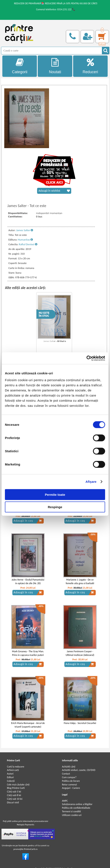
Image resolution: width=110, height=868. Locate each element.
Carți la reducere (16, 767)
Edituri (10, 777)
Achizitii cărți (69, 767)
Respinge (55, 507)
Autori (10, 774)
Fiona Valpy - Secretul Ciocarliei (80, 723)
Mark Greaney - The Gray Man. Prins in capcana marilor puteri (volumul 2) (28, 655)
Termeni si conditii (72, 811)
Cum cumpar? (69, 777)
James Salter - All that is (55, 341)
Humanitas (25, 240)
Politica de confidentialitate (76, 808)
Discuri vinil (13, 802)
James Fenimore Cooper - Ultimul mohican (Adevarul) (80, 653)
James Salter (25, 230)
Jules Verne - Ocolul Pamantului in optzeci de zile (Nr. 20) (28, 581)
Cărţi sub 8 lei (14, 795)
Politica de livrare (71, 781)
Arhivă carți (13, 770)
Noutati (55, 66)
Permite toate (55, 494)
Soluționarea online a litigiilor (77, 804)
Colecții (11, 781)
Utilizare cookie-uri (72, 815)
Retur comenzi (69, 785)
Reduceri (90, 66)
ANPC (65, 801)
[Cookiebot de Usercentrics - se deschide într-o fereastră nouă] (86, 358)
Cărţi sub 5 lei (14, 792)
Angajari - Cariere (71, 788)
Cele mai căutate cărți (18, 785)
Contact (66, 774)
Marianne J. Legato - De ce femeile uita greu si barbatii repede (80, 583)
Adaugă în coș (28, 521)
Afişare (91, 482)
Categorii (20, 66)
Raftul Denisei (28, 244)
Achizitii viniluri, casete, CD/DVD (79, 770)
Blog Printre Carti (16, 788)
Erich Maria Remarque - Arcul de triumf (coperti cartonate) (28, 725)
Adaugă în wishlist (54, 191)
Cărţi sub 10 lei (15, 799)
